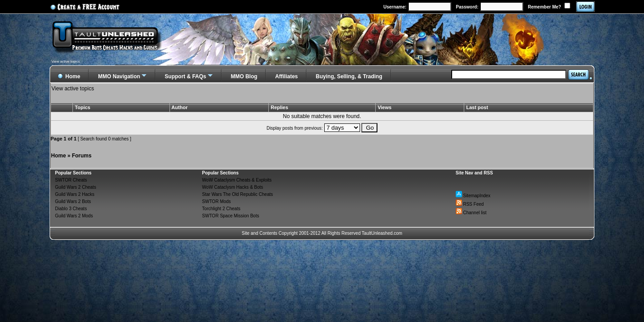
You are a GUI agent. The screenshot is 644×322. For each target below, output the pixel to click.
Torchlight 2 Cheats (221, 209)
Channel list (471, 213)
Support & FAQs (185, 76)
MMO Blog (244, 76)
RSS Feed (470, 204)
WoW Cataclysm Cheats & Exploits (237, 180)
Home (58, 156)
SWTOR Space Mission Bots (231, 216)
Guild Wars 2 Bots (73, 201)
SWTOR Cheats (71, 180)
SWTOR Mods (216, 201)
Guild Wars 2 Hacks (75, 194)
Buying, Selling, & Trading (349, 76)
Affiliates (286, 76)
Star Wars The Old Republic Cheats (237, 194)
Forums (82, 156)
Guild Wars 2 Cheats (76, 187)
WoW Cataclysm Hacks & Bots (233, 187)
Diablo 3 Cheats (71, 209)
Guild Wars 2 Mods (74, 216)
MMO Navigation (119, 76)
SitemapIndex (473, 196)
